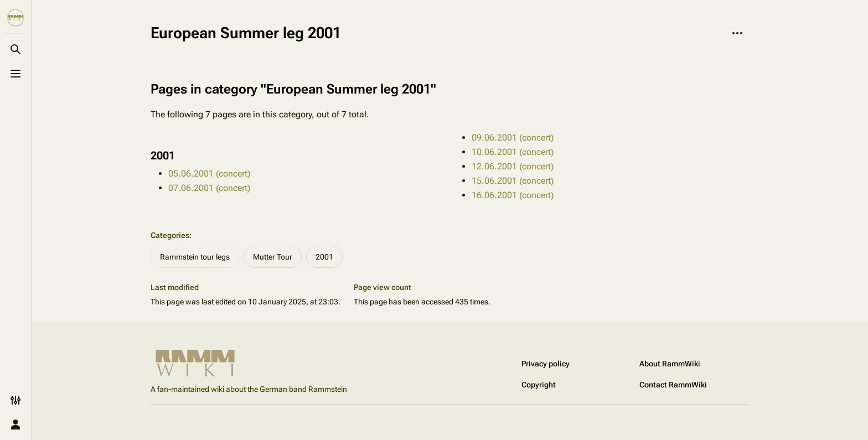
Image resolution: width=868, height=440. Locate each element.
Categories (170, 235)
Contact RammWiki (673, 385)
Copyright (539, 385)
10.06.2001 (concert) (513, 152)
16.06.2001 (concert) (513, 195)
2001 (324, 257)
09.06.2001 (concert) (513, 138)
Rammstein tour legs (195, 257)
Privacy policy (546, 364)
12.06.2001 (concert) (513, 166)
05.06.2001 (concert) (209, 174)
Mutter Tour (273, 257)
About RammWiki (670, 364)
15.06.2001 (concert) (513, 181)
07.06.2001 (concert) (209, 188)
